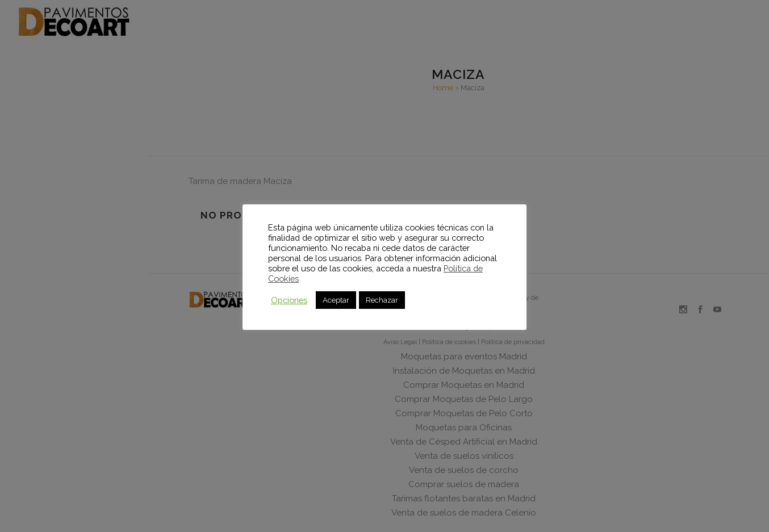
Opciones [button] (289, 300)
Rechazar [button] (382, 300)
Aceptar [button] (336, 300)
